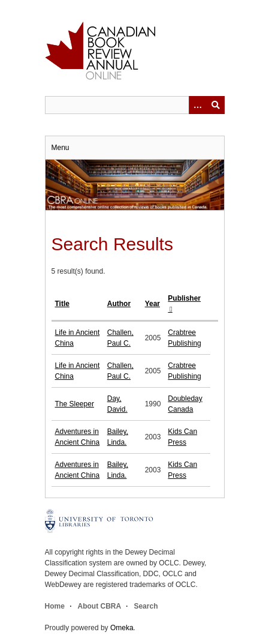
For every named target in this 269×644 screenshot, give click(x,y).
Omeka (122, 628)
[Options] (198, 105)
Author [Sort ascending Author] (119, 304)
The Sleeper (75, 404)
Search (146, 606)
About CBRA (99, 606)
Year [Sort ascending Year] (152, 304)
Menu (61, 148)
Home (55, 606)
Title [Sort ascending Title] (62, 304)
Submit (216, 105)
